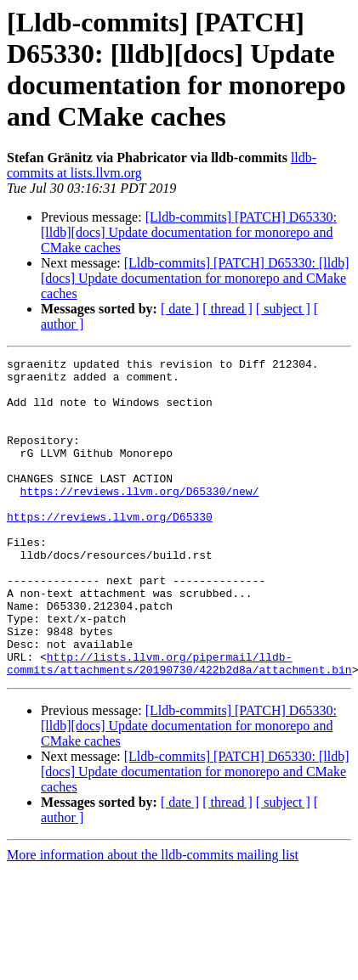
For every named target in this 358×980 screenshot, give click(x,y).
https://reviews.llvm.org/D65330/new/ (140, 519)
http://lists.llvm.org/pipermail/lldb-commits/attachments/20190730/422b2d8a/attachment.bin (179, 725)
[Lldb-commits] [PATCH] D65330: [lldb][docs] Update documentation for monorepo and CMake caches (189, 232)
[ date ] (180, 309)
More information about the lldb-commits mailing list (153, 918)
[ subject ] (283, 309)
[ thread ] (227, 309)
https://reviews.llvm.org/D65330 (110, 549)
